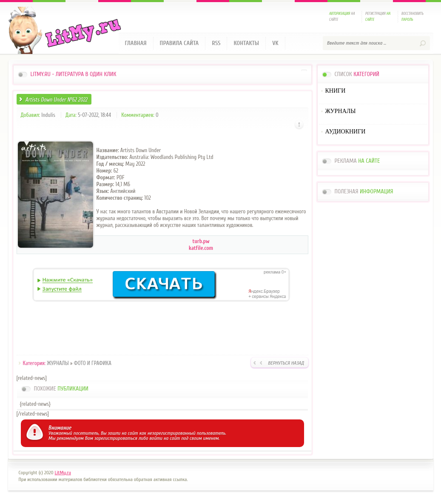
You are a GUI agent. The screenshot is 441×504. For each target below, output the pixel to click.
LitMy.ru (63, 473)
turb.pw (201, 241)
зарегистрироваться (116, 438)
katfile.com (201, 248)
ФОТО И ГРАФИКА (93, 363)
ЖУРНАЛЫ (58, 363)
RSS (216, 43)
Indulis (48, 115)
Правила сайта (179, 43)
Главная (136, 43)
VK (275, 43)
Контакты (246, 43)
